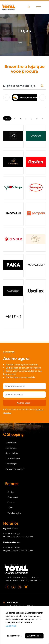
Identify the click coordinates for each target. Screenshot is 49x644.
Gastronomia (13, 497)
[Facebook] (7, 587)
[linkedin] (13, 587)
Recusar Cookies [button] (15, 636)
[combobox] (21, 86)
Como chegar (11, 464)
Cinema (11, 502)
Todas (8, 118)
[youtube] (26, 587)
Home (19, 43)
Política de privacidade (15, 469)
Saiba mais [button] (11, 626)
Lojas (10, 508)
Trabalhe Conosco (13, 458)
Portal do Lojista (14, 513)
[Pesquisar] (42, 86)
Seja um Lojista (12, 453)
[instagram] (20, 587)
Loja (31, 43)
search (29, 7)
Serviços (11, 492)
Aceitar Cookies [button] (34, 636)
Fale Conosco (11, 448)
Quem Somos (11, 443)
